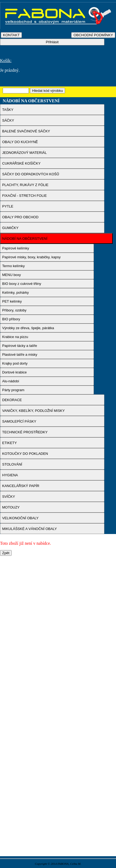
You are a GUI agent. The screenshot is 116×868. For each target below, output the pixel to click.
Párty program (13, 390)
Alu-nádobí (11, 381)
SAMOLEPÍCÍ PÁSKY (19, 421)
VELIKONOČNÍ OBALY (20, 518)
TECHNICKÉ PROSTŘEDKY (25, 432)
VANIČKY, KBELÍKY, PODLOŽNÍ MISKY (33, 411)
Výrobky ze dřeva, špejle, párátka (28, 328)
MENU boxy (11, 275)
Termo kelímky (13, 266)
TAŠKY (8, 110)
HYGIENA (10, 475)
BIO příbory (11, 319)
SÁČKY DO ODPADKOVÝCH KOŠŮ (31, 174)
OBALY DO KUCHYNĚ (20, 142)
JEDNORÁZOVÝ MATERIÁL (24, 153)
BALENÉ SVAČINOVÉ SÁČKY (26, 131)
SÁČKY (8, 120)
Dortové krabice (14, 372)
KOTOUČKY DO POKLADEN (25, 454)
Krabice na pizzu (15, 337)
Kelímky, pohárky (16, 293)
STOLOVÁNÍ (12, 464)
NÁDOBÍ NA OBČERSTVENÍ (25, 239)
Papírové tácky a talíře (20, 346)
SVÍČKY (9, 497)
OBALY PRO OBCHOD (20, 217)
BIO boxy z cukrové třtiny (22, 284)
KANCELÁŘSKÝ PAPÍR (21, 486)
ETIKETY (9, 443)
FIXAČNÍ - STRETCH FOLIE (24, 196)
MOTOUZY (11, 507)
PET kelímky (12, 301)
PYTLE (8, 206)
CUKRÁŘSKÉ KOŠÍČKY (21, 163)
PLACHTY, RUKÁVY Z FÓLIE (25, 185)
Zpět (6, 553)
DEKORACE (12, 400)
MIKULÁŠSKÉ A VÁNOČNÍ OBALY (30, 529)
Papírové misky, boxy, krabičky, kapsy (31, 257)
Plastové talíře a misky (20, 355)
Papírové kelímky (16, 248)
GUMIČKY (10, 228)
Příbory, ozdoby (14, 310)
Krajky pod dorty (15, 363)
